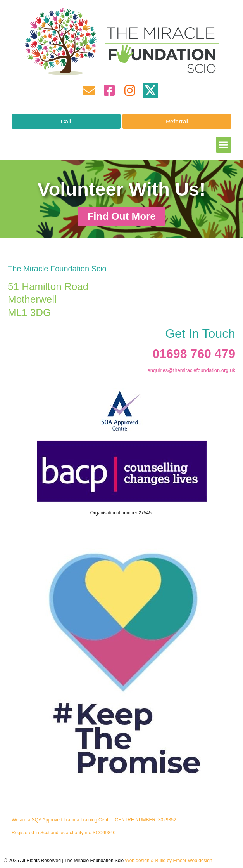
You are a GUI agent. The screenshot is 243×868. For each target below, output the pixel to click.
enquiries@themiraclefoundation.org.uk (191, 370)
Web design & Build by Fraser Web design (169, 861)
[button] (224, 145)
